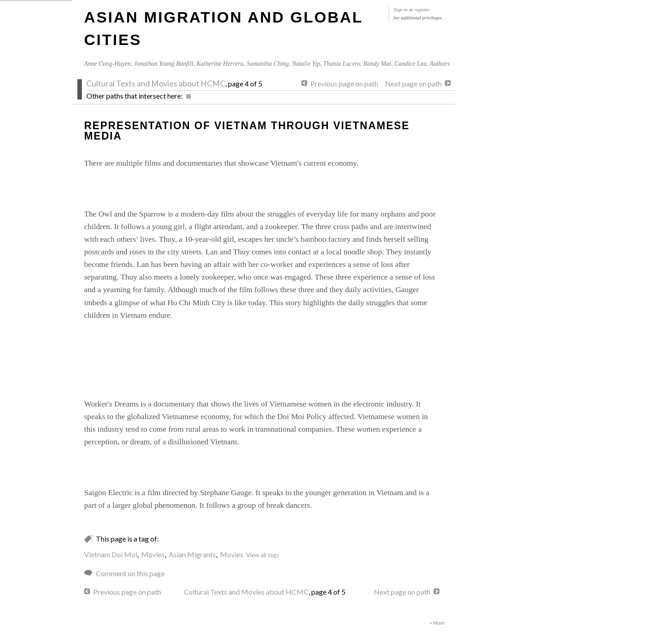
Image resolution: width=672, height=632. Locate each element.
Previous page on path (344, 84)
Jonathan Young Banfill (164, 64)
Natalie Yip (306, 64)
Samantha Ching (268, 64)
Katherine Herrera (220, 64)
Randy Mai (377, 64)
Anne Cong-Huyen (108, 64)
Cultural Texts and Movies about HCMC (156, 84)
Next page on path (413, 84)
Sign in (401, 9)
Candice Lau (411, 64)
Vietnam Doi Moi (111, 554)
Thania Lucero (341, 64)
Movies (153, 554)
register (422, 9)
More (439, 623)
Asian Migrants (192, 554)
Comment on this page (130, 573)
